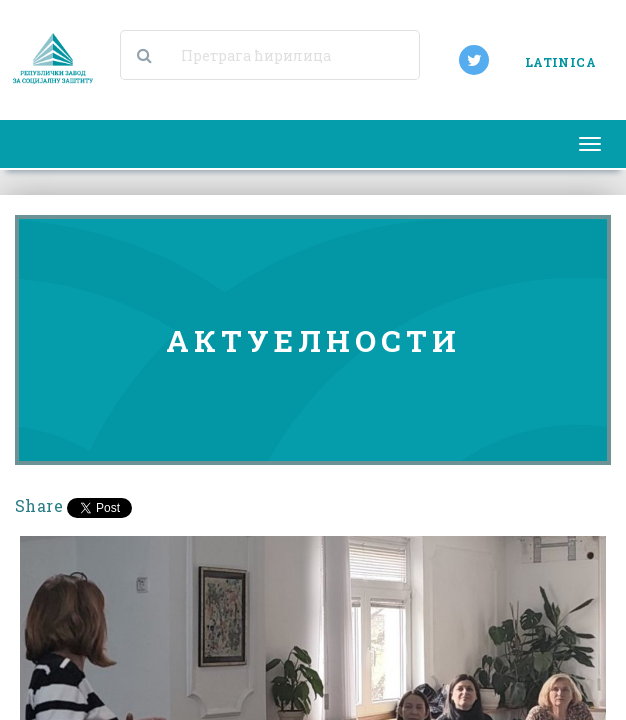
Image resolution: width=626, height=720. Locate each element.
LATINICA (560, 62)
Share (39, 505)
